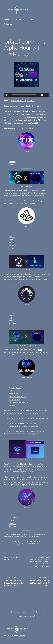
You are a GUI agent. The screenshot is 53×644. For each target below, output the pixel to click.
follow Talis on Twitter (30, 201)
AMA (43, 562)
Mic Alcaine (13, 405)
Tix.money (12, 162)
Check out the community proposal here (19, 128)
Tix (38, 566)
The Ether (46, 559)
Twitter (11, 165)
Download (31, 101)
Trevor (15, 120)
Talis (29, 534)
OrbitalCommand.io (16, 394)
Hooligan (30, 120)
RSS (34, 106)
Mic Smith (12, 324)
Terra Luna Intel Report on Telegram (24, 424)
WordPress (22, 636)
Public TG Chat (14, 400)
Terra (44, 564)
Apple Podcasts (19, 106)
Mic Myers (12, 248)
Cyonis (20, 120)
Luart (25, 534)
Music (18, 20)
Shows (34, 20)
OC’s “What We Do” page (16, 411)
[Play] (6, 95)
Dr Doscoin (26, 117)
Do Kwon (39, 534)
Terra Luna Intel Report (17, 397)
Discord (11, 242)
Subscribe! (8, 24)
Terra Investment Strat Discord (20, 402)
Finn (7, 559)
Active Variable (12, 117)
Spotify (28, 106)
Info (24, 20)
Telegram (16, 201)
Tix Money (42, 120)
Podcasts (39, 559)
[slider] (24, 95)
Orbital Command (25, 114)
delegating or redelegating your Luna (32, 434)
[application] (26, 95)
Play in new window (19, 101)
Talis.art (12, 237)
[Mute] (42, 95)
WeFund (40, 464)
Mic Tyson (12, 527)
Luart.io (40, 274)
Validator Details (15, 388)
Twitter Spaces (44, 566)
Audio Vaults (9, 20)
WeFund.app (13, 518)
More (39, 106)
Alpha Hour (38, 562)
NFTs (47, 562)
